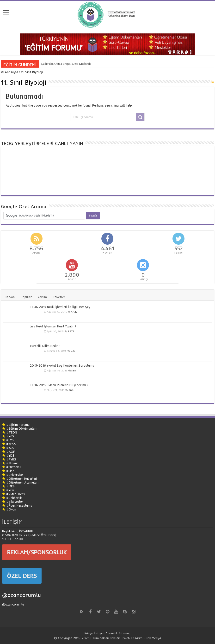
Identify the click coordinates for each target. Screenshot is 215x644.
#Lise (10, 471)
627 (73, 351)
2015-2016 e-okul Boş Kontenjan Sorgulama (62, 365)
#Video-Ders (15, 494)
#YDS (10, 455)
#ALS (10, 448)
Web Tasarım (133, 638)
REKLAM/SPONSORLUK (37, 552)
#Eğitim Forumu (18, 425)
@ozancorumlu (21, 595)
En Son (10, 297)
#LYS (10, 440)
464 (71, 390)
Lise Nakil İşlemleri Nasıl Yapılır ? (53, 326)
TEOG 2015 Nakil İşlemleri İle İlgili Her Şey (60, 307)
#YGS (10, 436)
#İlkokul (12, 463)
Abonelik (112, 633)
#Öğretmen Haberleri (22, 478)
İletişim (99, 633)
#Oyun (11, 509)
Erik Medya (153, 638)
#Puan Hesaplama (19, 505)
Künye (89, 633)
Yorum (42, 297)
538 (74, 371)
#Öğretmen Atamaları (22, 482)
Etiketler (59, 297)
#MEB (10, 486)
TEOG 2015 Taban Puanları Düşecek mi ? (59, 385)
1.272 (71, 331)
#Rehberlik (14, 498)
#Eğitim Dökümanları (21, 428)
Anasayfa (9, 72)
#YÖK (10, 490)
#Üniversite (15, 475)
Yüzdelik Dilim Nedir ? (45, 346)
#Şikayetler (15, 502)
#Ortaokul (14, 467)
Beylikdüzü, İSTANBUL (18, 531)
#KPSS (11, 444)
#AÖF (11, 452)
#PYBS (11, 459)
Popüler (26, 297)
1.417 (74, 312)
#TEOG (12, 432)
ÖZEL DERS (22, 576)
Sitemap (125, 633)
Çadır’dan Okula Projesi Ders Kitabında (66, 64)
